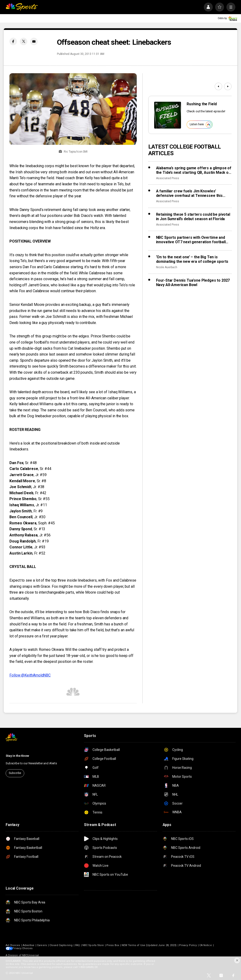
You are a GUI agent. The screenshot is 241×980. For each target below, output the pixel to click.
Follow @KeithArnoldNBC (30, 675)
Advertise (29, 945)
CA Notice (206, 945)
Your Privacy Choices (27, 948)
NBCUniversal (31, 955)
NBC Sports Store (93, 945)
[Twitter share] (24, 41)
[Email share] (34, 41)
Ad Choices (13, 945)
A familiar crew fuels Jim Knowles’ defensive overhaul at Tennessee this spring (189, 193)
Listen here (201, 125)
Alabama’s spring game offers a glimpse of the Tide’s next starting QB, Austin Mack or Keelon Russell (194, 170)
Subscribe (15, 773)
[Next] (228, 86)
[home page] (22, 7)
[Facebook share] (13, 41)
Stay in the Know (17, 756)
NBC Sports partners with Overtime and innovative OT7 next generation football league (191, 240)
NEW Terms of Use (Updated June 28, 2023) (149, 945)
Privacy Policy (188, 945)
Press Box (113, 945)
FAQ (77, 945)
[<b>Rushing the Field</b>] (168, 115)
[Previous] (218, 86)
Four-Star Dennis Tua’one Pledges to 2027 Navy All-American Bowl (193, 283)
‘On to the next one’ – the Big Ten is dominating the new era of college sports (192, 259)
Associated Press (168, 178)
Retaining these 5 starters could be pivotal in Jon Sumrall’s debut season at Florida (193, 217)
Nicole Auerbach (167, 267)
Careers (42, 945)
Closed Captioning (61, 945)
